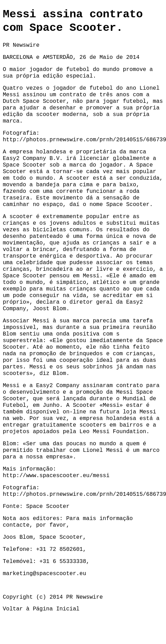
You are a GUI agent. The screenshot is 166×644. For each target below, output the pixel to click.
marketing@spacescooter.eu (44, 574)
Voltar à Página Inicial (41, 609)
